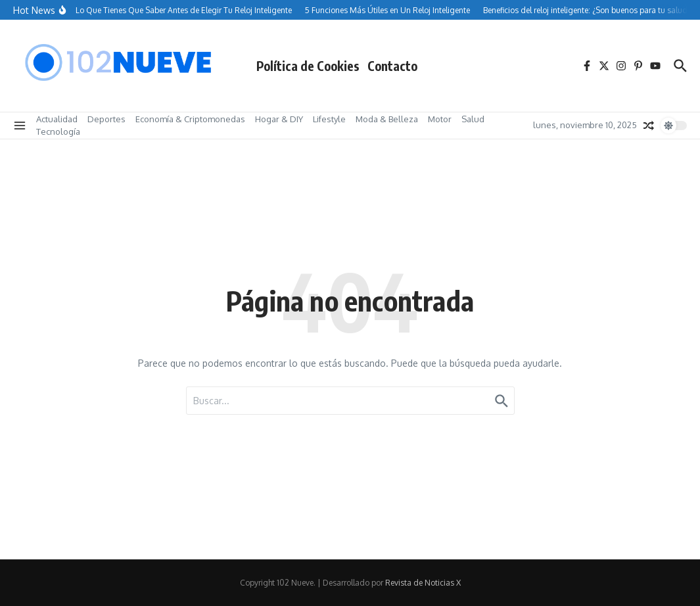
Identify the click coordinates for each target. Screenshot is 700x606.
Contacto (392, 66)
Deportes (106, 119)
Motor (440, 119)
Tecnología (58, 131)
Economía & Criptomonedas (190, 119)
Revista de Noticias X (423, 583)
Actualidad (57, 119)
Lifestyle (329, 119)
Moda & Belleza (387, 119)
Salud (473, 119)
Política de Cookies (308, 66)
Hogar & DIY (279, 119)
